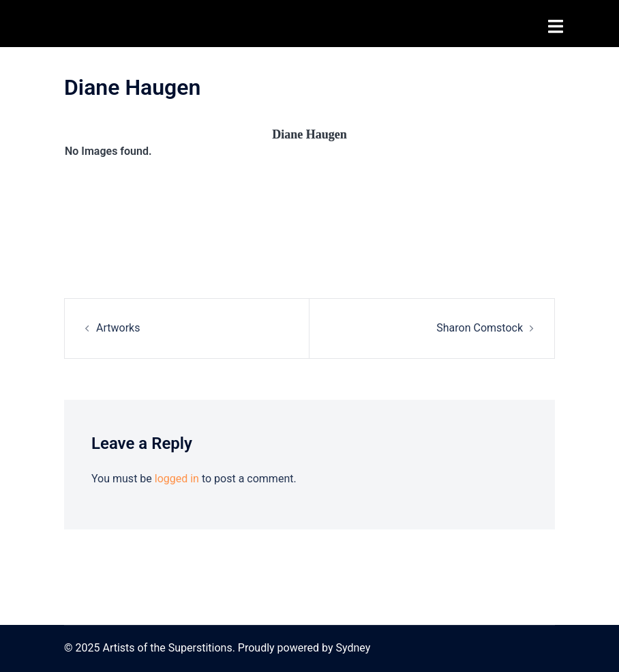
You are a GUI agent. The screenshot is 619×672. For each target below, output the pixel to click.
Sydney (353, 648)
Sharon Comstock (480, 328)
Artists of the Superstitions (163, 23)
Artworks (118, 328)
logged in (177, 479)
